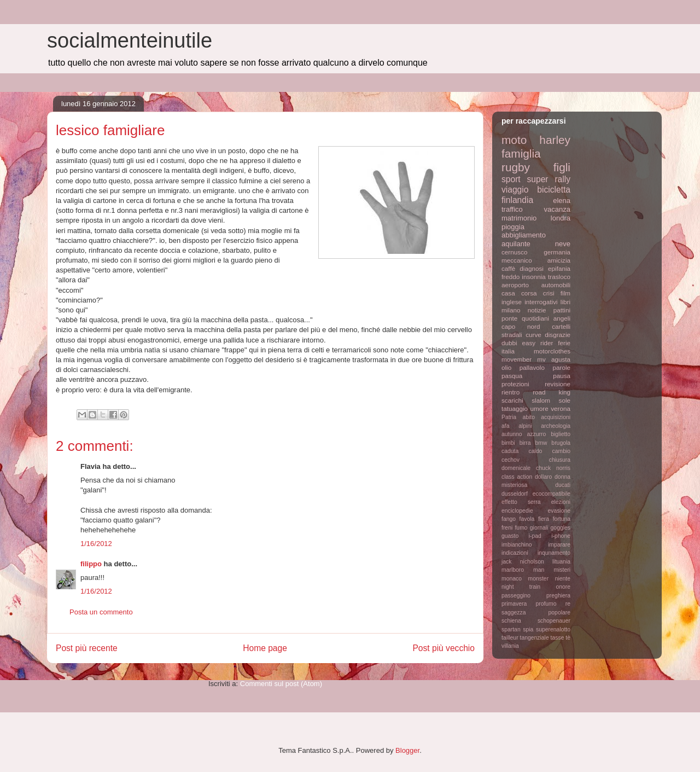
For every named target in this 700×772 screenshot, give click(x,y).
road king (552, 392)
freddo (511, 277)
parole (562, 367)
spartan (511, 629)
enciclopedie (517, 511)
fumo (521, 528)
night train (521, 587)
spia (528, 629)
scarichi (512, 400)
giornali (539, 528)
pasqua (512, 376)
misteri (562, 570)
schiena (511, 621)
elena (562, 201)
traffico (512, 209)
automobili (556, 285)
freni (507, 528)
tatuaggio (515, 408)
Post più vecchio (444, 648)
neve (563, 244)
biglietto (561, 434)
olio (506, 367)
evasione (559, 511)
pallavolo (532, 367)
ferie (564, 343)
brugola (561, 443)
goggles (561, 528)
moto (514, 140)
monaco (512, 579)
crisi (549, 293)
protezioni (515, 384)
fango (509, 519)
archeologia (556, 426)
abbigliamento (524, 235)
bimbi (508, 443)
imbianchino (517, 545)
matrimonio (519, 218)
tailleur (510, 638)
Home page (265, 648)
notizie (537, 310)
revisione (558, 384)
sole (565, 400)
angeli (562, 318)
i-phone (561, 536)
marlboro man (523, 570)
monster (539, 579)
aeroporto (515, 285)
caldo (535, 451)
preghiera (558, 596)
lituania (561, 562)
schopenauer (554, 621)
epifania (559, 268)
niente (563, 579)
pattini (562, 310)
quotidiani (535, 318)
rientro (511, 392)
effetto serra (521, 502)
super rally (549, 179)
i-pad (535, 536)
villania (510, 646)
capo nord (521, 326)
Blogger (407, 750)
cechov (511, 460)
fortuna (562, 519)
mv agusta (554, 359)
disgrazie (558, 335)
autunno (512, 434)
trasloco (559, 277)
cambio (562, 451)
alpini (525, 426)
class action (517, 477)
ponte (509, 318)
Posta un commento (101, 612)
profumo (546, 604)
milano (511, 310)
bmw (541, 443)
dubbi (509, 343)
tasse (558, 638)
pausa (562, 376)
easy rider (537, 343)
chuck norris (553, 468)
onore (563, 587)
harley (555, 140)
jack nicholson (523, 562)
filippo (91, 564)
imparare (559, 545)
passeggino (516, 596)
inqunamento (554, 553)
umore (539, 408)
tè (568, 638)
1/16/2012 (96, 544)
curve (533, 335)
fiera (544, 519)
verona (561, 408)
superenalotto (553, 629)
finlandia (517, 200)
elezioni (561, 502)
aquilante (516, 244)
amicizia (559, 260)
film (565, 293)
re (568, 604)
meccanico (517, 260)
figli (562, 167)
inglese (512, 302)
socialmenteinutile (130, 40)
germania (557, 252)
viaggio (515, 190)
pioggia (513, 227)
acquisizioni (556, 417)
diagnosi (532, 268)
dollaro (543, 477)
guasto (510, 536)
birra (525, 443)
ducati (563, 485)
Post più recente (87, 648)
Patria (509, 417)
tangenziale (535, 638)
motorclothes (552, 351)
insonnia (534, 277)
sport (511, 179)
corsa (529, 293)
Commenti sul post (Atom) (281, 684)
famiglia (521, 153)
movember (517, 359)
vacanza (557, 209)
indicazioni (515, 553)
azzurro (537, 434)
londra (561, 218)
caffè (508, 268)
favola (527, 519)
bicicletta (554, 190)
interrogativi (541, 302)
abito (529, 417)
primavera (514, 604)
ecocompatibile (552, 494)
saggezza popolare (536, 613)
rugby (516, 167)
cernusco (514, 252)
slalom (541, 400)
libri (565, 302)
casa (508, 293)
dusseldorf (515, 494)
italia (508, 351)
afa (505, 426)
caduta (510, 451)
